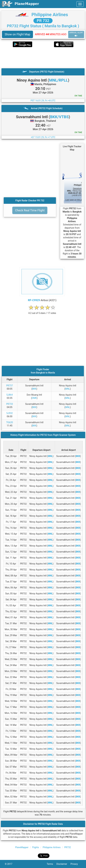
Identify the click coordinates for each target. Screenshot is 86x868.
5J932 (9, 413)
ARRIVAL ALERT (76, 34)
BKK (34, 389)
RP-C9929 (34, 300)
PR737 (10, 386)
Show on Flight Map (17, 34)
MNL (68, 389)
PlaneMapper (22, 847)
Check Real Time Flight (30, 210)
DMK (34, 398)
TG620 (9, 422)
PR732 (67, 847)
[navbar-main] (80, 4)
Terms (52, 864)
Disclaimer (63, 864)
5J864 (9, 395)
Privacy (76, 864)
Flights (36, 847)
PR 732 (43, 21)
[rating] (42, 311)
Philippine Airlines (50, 15)
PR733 (10, 404)
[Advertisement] (43, 58)
